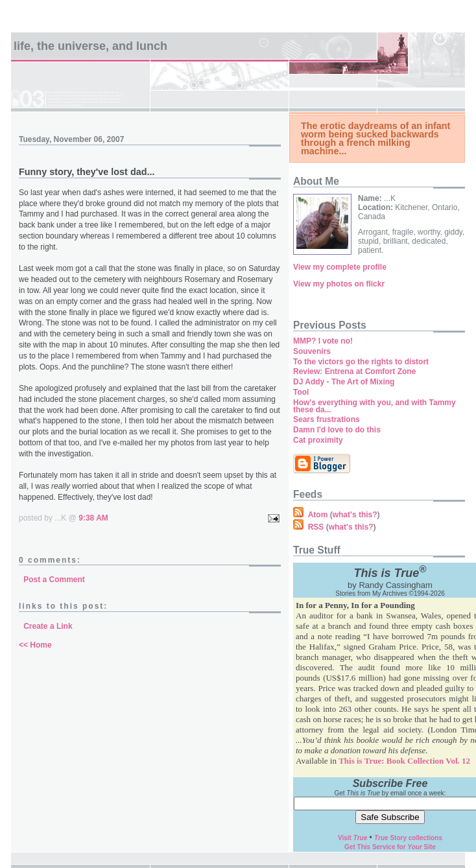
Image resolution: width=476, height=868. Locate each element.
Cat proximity (318, 440)
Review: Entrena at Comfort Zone (354, 371)
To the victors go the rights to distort (361, 362)
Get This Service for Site (390, 847)
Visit (352, 838)
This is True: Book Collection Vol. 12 (404, 761)
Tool (301, 392)
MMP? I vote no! (323, 341)
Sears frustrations (327, 419)
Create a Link (48, 626)
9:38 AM (93, 518)
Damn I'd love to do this (337, 430)
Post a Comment (54, 580)
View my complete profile (340, 267)
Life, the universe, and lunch (90, 46)
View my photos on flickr (339, 284)
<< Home (35, 645)
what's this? (355, 515)
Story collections (408, 838)
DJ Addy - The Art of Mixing (344, 382)
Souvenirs (312, 351)
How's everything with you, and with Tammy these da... (375, 406)
